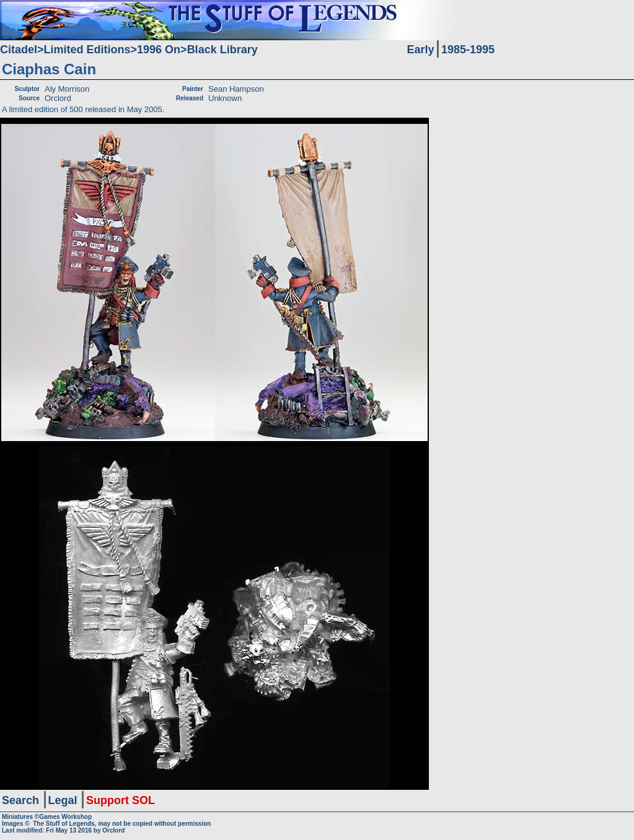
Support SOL (121, 800)
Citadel (19, 50)
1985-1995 (468, 50)
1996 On (159, 50)
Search (20, 800)
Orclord (113, 830)
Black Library (222, 50)
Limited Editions (87, 50)
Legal (63, 800)
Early (420, 50)
